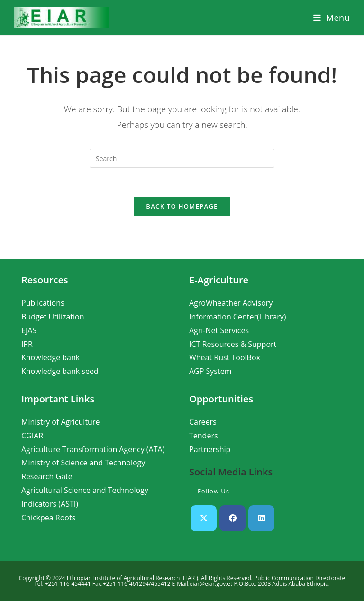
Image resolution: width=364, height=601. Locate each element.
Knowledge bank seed (60, 371)
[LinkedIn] (261, 518)
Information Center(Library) (238, 317)
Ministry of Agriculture (60, 422)
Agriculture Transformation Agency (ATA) (93, 449)
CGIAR (32, 436)
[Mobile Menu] (332, 18)
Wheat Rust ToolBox (225, 357)
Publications (43, 303)
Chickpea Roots (48, 518)
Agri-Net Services (219, 330)
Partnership (210, 449)
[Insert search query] (182, 158)
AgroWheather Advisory (231, 303)
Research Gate (47, 476)
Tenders (204, 436)
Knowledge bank (50, 357)
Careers (203, 422)
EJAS (29, 330)
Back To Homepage (182, 206)
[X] (204, 518)
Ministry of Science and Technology (83, 463)
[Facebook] (232, 518)
